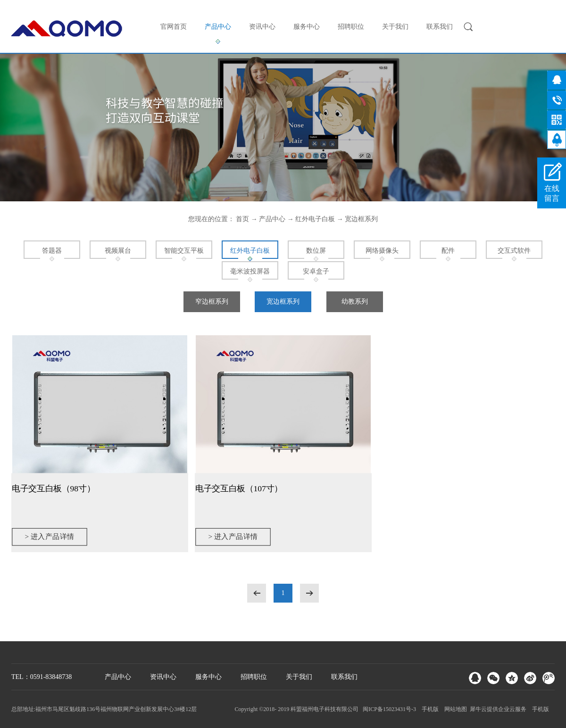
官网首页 (174, 27)
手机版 (429, 709)
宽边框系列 (361, 219)
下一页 (309, 593)
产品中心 (272, 219)
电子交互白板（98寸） (53, 488)
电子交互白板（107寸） (239, 488)
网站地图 (454, 709)
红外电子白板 (315, 219)
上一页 (257, 593)
